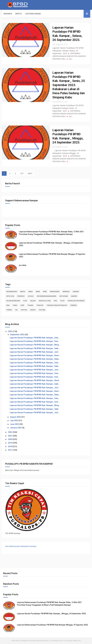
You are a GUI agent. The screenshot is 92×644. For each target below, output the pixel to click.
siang (15, 305)
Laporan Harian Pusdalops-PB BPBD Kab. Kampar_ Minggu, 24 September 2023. (52, 614)
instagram (64, 296)
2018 (10, 446)
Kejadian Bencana (13, 301)
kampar (74, 296)
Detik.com (10, 296)
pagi (56, 301)
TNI (16, 310)
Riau (8, 305)
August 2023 (16, 417)
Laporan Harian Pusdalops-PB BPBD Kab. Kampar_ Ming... (35, 345)
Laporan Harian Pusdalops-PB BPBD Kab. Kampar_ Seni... (35, 341)
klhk (25, 301)
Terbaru (73, 305)
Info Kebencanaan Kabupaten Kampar (21, 546)
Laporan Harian (33, 14)
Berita (19, 14)
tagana (30, 305)
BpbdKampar (55, 292)
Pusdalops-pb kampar (76, 301)
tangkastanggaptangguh (57, 305)
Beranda (8, 14)
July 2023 (14, 420)
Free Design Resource (41, 641)
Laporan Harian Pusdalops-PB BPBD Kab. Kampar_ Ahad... (35, 380)
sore (22, 305)
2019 (10, 443)
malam (33, 301)
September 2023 (17, 335)
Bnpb (38, 292)
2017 (10, 450)
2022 (10, 432)
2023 (10, 331)
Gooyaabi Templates (72, 641)
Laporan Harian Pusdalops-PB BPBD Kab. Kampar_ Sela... (35, 338)
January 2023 (16, 428)
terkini (9, 310)
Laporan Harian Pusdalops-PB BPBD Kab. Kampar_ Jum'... (35, 352)
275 (22, 173)
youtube (42, 310)
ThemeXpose (25, 641)
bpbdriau (66, 292)
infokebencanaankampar (47, 296)
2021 (10, 436)
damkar (76, 292)
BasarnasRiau (12, 292)
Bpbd (45, 292)
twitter (24, 310)
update (33, 310)
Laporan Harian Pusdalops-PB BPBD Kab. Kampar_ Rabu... (35, 359)
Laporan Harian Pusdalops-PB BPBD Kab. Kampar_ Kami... (35, 355)
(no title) (23, 265)
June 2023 (15, 424)
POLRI (62, 301)
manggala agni (45, 301)
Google (31, 296)
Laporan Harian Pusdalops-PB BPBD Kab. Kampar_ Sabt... (35, 348)
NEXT (30, 173)
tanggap (40, 305)
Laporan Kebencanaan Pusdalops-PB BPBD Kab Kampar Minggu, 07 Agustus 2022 (52, 625)
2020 (10, 439)
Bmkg (31, 292)
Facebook (21, 296)
